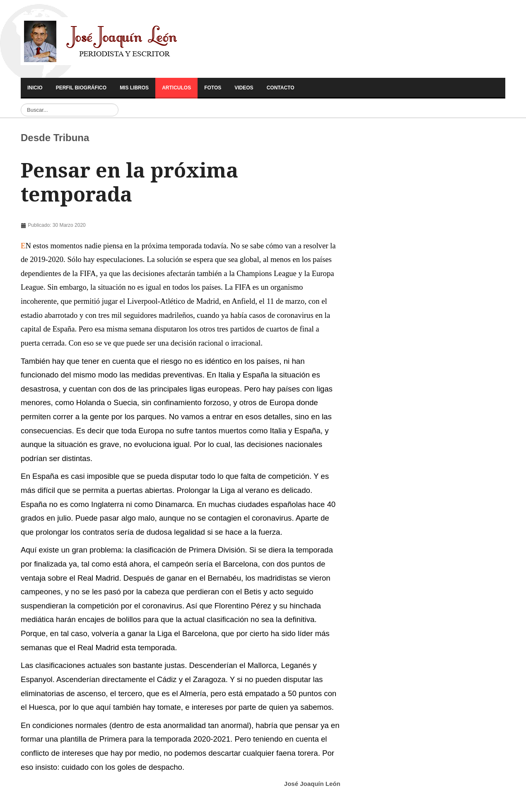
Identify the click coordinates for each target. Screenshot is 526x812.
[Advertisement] (98, 203)
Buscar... (21, 104)
